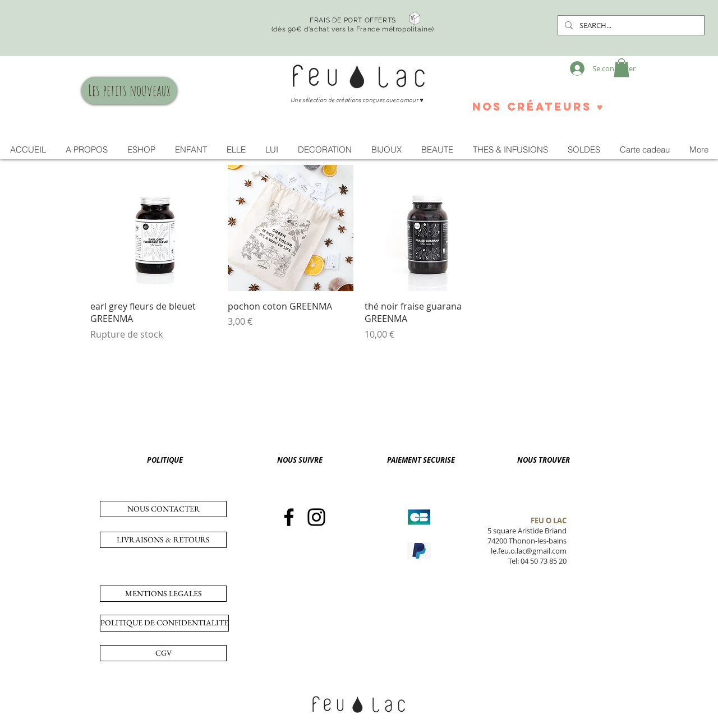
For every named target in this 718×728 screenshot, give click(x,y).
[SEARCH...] (630, 25)
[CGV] (163, 653)
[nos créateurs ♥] (537, 107)
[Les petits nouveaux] (129, 91)
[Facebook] (289, 517)
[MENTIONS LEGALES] (163, 594)
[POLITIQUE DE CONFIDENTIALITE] (164, 623)
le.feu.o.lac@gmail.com (529, 551)
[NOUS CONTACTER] (163, 509)
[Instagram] (316, 517)
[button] (622, 68)
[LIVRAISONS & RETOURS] (163, 540)
